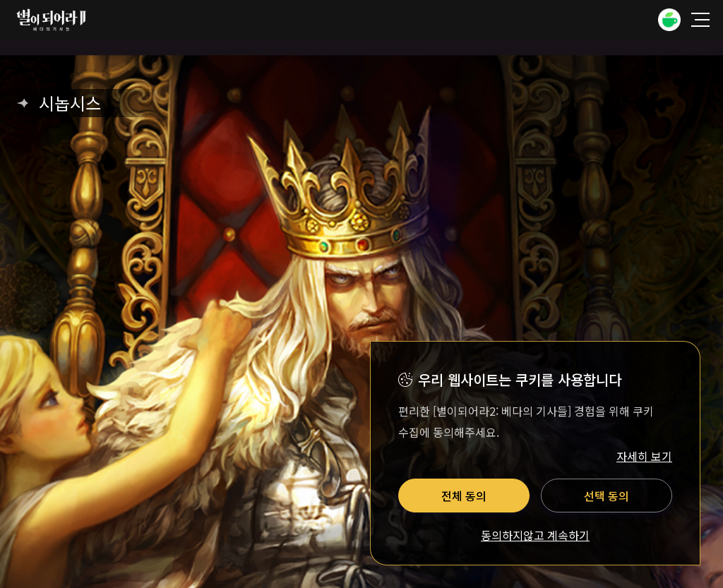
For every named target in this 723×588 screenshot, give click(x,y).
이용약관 (175, 216)
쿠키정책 (326, 244)
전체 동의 (464, 496)
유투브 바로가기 (383, 95)
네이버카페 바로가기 (340, 95)
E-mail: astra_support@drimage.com (417, 315)
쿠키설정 (397, 244)
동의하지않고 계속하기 (535, 536)
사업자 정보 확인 (543, 300)
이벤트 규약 (541, 216)
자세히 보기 (644, 456)
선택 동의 (607, 496)
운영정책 (359, 216)
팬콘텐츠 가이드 (447, 216)
